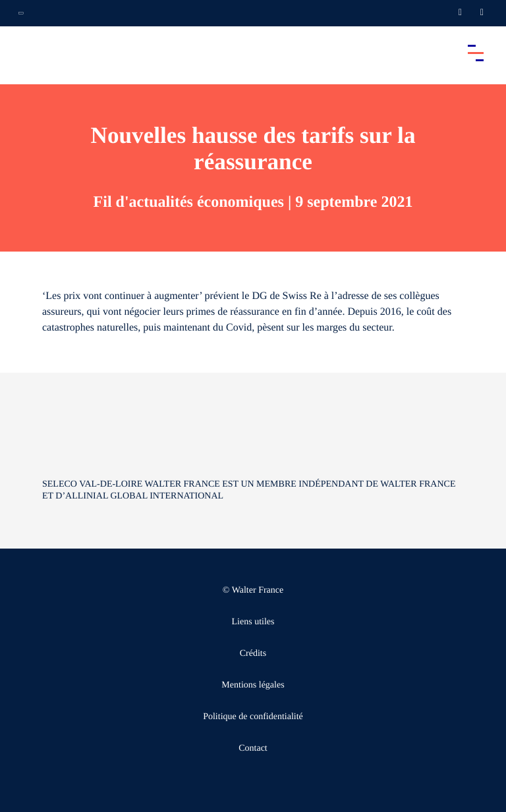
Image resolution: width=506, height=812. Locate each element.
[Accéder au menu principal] (476, 53)
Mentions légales (253, 685)
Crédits (253, 654)
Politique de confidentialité (253, 717)
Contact (253, 748)
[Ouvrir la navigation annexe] (21, 13)
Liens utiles (253, 622)
